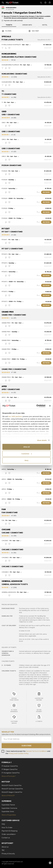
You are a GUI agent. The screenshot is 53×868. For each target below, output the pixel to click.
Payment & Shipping (10, 831)
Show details (42, 440)
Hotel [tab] (45, 25)
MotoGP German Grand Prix (12, 789)
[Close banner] (50, 406)
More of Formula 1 (9, 776)
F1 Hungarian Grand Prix (11, 773)
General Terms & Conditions (36, 751)
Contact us (6, 838)
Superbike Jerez (8, 812)
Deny (27, 460)
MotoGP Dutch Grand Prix (12, 785)
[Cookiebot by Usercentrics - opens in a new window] (36, 406)
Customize (27, 454)
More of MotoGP (8, 796)
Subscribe (26, 746)
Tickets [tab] (9, 25)
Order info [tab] (27, 25)
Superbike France (8, 805)
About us (5, 847)
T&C (3, 850)
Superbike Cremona (9, 808)
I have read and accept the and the (28, 752)
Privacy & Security (8, 854)
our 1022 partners (15, 416)
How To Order (7, 828)
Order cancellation (9, 834)
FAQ (3, 824)
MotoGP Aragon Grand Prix (12, 792)
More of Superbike (9, 815)
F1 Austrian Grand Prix (10, 766)
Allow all (27, 447)
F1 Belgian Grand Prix (10, 769)
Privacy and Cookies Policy (18, 753)
